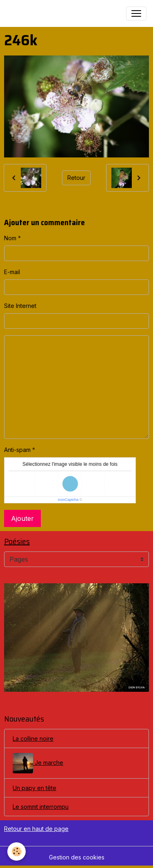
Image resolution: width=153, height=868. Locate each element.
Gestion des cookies (77, 857)
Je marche (38, 763)
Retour (76, 178)
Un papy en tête (34, 788)
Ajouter (22, 518)
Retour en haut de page (36, 829)
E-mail (12, 272)
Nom (10, 238)
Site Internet (20, 306)
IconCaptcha (68, 500)
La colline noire (33, 738)
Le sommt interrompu (41, 807)
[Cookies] (17, 851)
